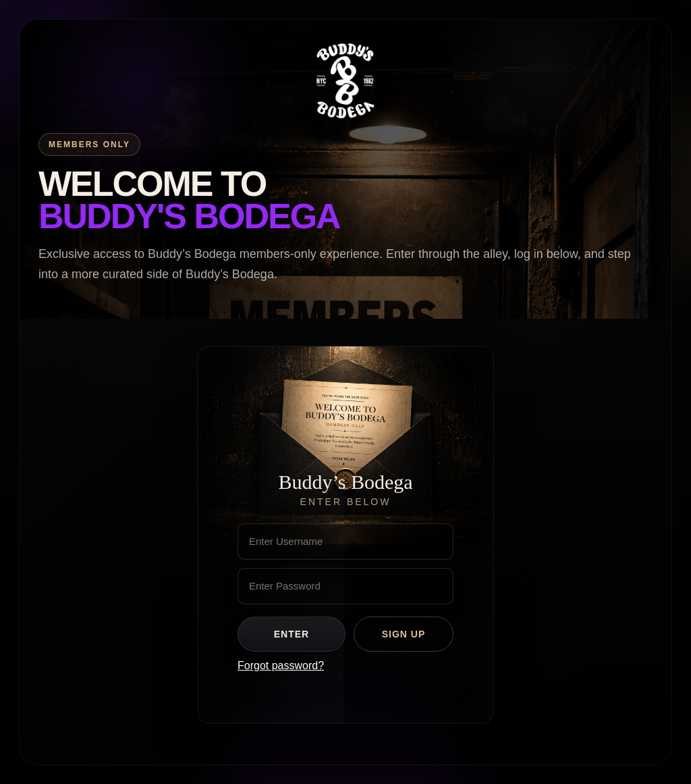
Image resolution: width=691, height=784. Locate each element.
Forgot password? (281, 665)
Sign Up (404, 634)
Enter (292, 634)
